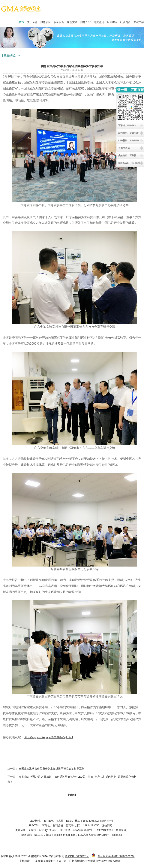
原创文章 (72, 21)
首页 (22, 21)
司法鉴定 (99, 21)
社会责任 (125, 21)
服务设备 (59, 21)
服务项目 (46, 21)
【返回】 (72, 795)
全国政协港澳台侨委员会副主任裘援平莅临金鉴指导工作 (52, 769)
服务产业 (85, 21)
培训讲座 (112, 21)
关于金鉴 (32, 21)
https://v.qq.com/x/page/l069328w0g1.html (48, 737)
